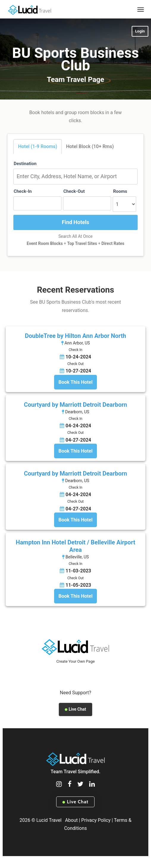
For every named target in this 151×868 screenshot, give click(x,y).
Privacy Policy (96, 820)
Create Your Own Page (75, 661)
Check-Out (74, 191)
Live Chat (75, 709)
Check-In (23, 191)
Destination (25, 164)
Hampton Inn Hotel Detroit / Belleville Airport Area (75, 546)
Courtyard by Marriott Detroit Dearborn (75, 405)
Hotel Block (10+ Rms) (90, 146)
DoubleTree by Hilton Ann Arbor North (75, 336)
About (71, 820)
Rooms (120, 191)
